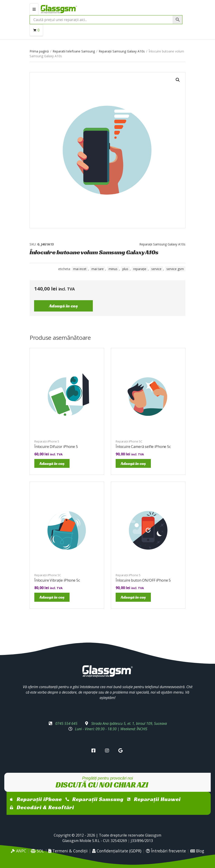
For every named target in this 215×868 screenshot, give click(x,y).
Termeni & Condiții (68, 851)
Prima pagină (39, 51)
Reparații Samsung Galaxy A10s (122, 51)
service (156, 269)
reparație (140, 269)
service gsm (175, 269)
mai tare (98, 269)
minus (113, 269)
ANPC (19, 851)
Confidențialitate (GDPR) (117, 851)
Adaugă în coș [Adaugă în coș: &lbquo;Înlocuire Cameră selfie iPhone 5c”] (133, 463)
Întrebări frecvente (166, 851)
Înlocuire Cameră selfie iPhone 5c (143, 447)
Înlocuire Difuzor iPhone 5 (56, 447)
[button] (178, 80)
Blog (197, 851)
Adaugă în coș (63, 306)
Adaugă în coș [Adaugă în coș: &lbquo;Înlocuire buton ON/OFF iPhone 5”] (133, 597)
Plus (125, 269)
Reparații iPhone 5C (129, 441)
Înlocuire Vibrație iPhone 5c (57, 580)
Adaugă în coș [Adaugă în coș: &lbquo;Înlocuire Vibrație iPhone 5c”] (52, 597)
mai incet (80, 269)
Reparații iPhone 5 (47, 441)
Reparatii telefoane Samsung (74, 51)
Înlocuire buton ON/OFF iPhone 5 (143, 580)
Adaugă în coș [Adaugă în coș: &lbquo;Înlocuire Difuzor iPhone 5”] (52, 463)
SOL (37, 851)
